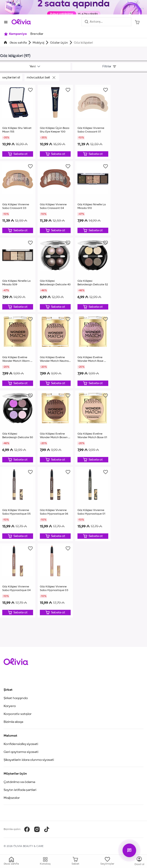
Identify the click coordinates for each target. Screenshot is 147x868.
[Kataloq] (139, 861)
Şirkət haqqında (16, 698)
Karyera (10, 706)
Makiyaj (38, 43)
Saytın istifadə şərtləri (20, 790)
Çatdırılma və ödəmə (19, 782)
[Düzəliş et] (18, 154)
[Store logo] (21, 22)
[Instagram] (37, 829)
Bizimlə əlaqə (13, 722)
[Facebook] (27, 829)
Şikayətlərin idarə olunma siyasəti (29, 760)
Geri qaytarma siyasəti (21, 752)
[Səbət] (137, 22)
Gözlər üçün (59, 43)
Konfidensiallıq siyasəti (21, 744)
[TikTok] (47, 829)
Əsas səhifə (18, 43)
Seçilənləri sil (11, 78)
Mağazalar (12, 798)
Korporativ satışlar (18, 714)
